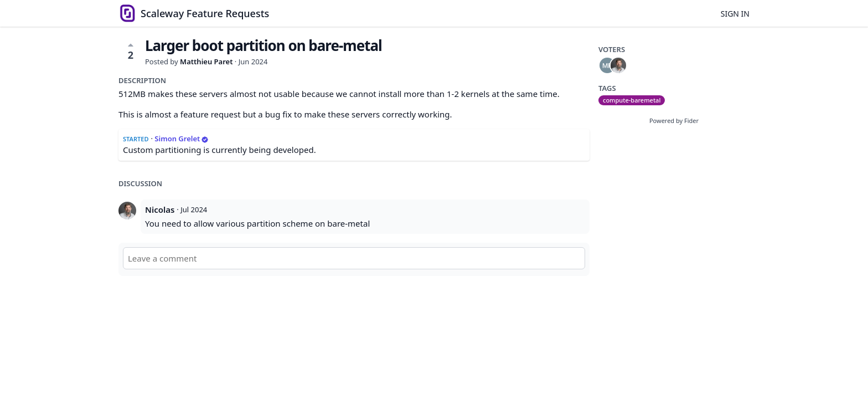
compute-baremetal (632, 100)
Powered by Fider (674, 121)
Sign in (735, 14)
